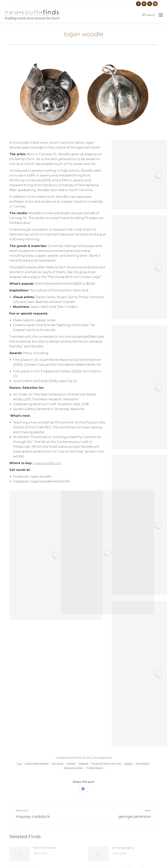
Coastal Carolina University (37, 764)
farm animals (58, 764)
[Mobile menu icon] (161, 15)
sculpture (128, 764)
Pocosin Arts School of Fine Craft (106, 764)
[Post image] (20, 854)
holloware (71, 764)
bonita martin (45, 848)
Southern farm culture (73, 768)
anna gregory (123, 848)
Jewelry (87, 758)
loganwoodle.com (47, 463)
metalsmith (83, 764)
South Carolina (142, 764)
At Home (76, 758)
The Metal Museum (95, 768)
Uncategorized (102, 758)
